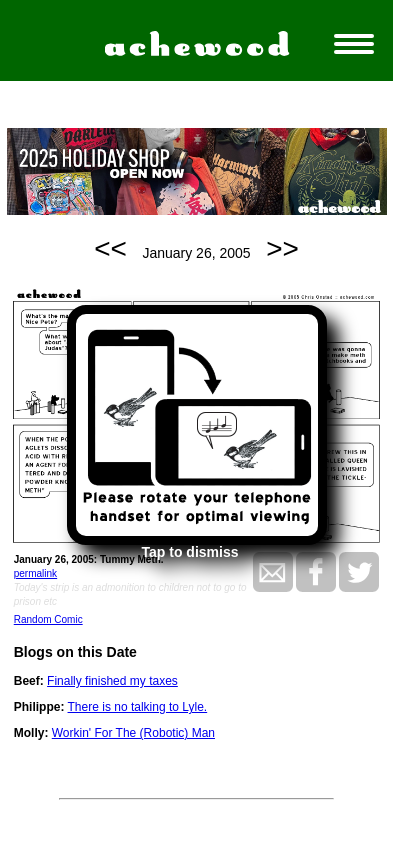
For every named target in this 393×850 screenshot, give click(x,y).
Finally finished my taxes (112, 681)
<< (110, 248)
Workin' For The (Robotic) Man (133, 733)
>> (282, 248)
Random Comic (48, 619)
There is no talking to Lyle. (138, 707)
